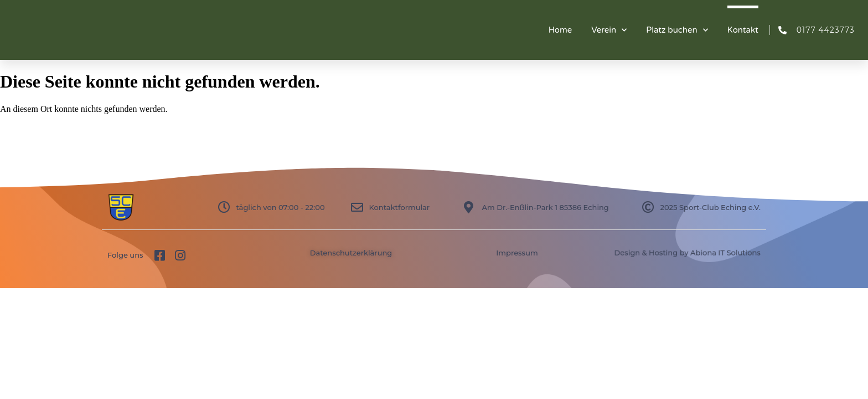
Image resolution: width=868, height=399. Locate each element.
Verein (609, 30)
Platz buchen (677, 30)
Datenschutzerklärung (351, 253)
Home (560, 30)
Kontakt (743, 30)
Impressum (517, 253)
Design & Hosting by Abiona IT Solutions (688, 253)
